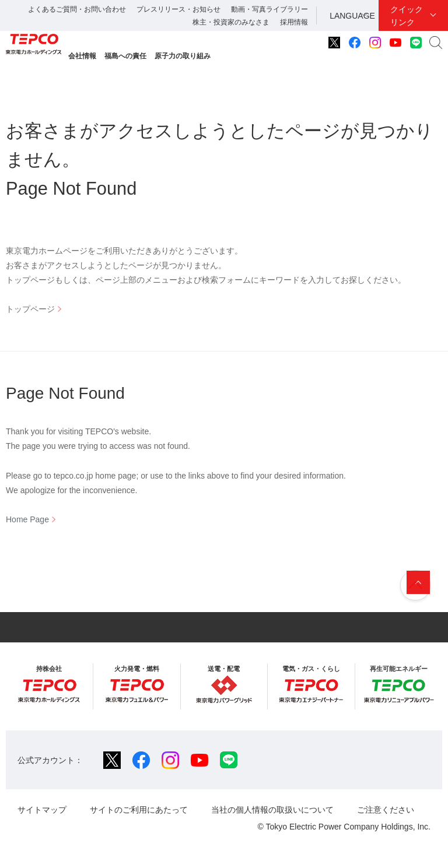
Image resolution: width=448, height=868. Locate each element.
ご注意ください (386, 810)
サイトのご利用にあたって (139, 810)
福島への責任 (125, 56)
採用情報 (294, 22)
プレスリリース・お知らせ (178, 9)
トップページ (30, 309)
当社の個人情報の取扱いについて (272, 810)
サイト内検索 (436, 43)
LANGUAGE (352, 16)
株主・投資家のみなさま (231, 22)
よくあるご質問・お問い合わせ (77, 9)
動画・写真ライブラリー (269, 9)
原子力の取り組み (183, 56)
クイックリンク (407, 16)
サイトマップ (42, 810)
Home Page (27, 519)
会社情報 (82, 56)
